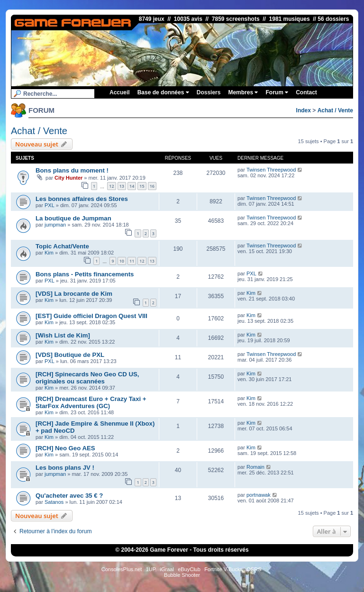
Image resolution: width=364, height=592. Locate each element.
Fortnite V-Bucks (223, 569)
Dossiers (209, 92)
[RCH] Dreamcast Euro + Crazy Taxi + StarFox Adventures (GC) (91, 402)
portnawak (259, 495)
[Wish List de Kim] (63, 335)
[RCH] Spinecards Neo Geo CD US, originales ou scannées (87, 378)
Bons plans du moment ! (72, 170)
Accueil (120, 92)
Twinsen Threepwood (271, 170)
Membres (243, 92)
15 (142, 186)
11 (132, 261)
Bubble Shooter (182, 575)
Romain (255, 467)
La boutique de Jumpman (73, 218)
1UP (151, 569)
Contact (306, 92)
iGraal (167, 569)
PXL (50, 205)
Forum (277, 92)
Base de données (163, 92)
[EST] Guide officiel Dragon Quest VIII (91, 316)
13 (122, 186)
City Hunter (68, 178)
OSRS (254, 569)
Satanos (54, 502)
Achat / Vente (335, 110)
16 (152, 186)
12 (111, 186)
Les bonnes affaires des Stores (82, 199)
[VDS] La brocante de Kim (74, 294)
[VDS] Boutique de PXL (70, 355)
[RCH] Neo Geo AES (65, 448)
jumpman (55, 225)
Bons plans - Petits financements (85, 274)
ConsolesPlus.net (122, 569)
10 (122, 261)
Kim (49, 253)
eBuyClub (189, 569)
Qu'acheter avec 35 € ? (69, 496)
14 (132, 186)
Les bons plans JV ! (65, 468)
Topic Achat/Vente (62, 246)
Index (304, 110)
